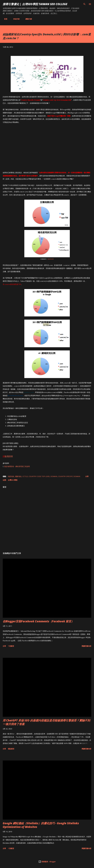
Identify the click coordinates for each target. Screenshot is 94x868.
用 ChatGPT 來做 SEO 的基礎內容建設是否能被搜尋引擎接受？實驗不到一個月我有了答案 (46, 722)
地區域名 (11, 476)
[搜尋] (84, 4)
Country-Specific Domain (69, 476)
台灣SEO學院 (13, 480)
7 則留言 (11, 646)
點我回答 (9, 456)
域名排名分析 (51, 259)
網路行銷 (27, 19)
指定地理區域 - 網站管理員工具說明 (17, 466)
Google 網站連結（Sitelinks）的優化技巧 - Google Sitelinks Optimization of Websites (41, 825)
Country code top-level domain (43, 476)
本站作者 (15, 19)
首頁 (4, 19)
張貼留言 (11, 749)
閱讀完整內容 (86, 646)
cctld (25, 476)
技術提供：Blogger (47, 862)
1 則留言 (11, 848)
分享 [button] (87, 476)
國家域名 (18, 476)
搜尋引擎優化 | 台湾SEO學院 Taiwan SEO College (35, 4)
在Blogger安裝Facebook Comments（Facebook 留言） (38, 621)
